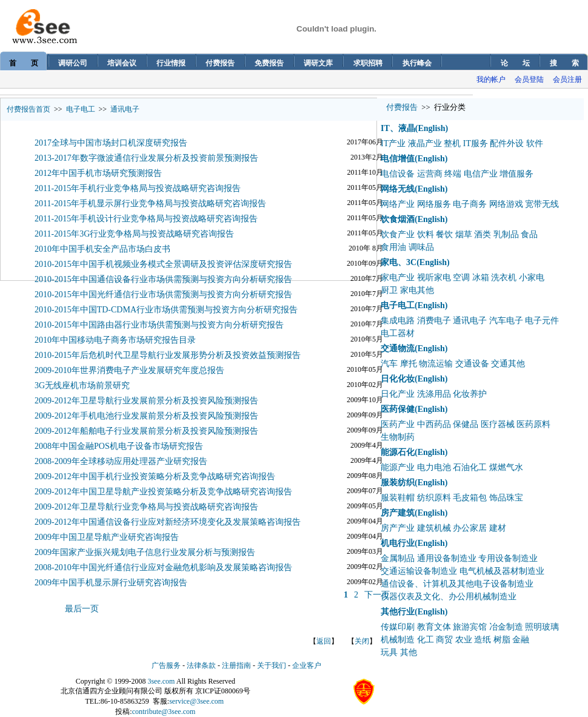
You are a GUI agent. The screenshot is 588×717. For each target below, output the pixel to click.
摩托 (409, 364)
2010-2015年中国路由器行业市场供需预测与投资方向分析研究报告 (159, 325)
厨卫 (389, 290)
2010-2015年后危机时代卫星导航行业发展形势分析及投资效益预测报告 (168, 355)
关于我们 (272, 665)
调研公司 (73, 63)
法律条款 (201, 665)
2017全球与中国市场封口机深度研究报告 (111, 143)
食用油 (393, 247)
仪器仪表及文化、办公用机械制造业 (449, 597)
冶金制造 (506, 627)
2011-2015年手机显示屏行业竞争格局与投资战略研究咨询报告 (150, 204)
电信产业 (481, 174)
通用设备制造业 (447, 558)
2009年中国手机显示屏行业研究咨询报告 (111, 583)
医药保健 (398, 409)
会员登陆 (529, 79)
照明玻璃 (542, 627)
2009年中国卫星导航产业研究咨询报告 (107, 537)
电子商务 (470, 204)
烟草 (464, 234)
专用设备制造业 (508, 558)
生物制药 (398, 437)
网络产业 (398, 204)
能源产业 (398, 467)
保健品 (466, 424)
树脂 (502, 640)
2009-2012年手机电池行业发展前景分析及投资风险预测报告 (146, 416)
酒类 (483, 234)
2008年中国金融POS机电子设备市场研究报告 (119, 446)
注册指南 (236, 665)
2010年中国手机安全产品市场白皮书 (102, 249)
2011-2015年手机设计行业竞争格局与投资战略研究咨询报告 (146, 219)
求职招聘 (368, 63)
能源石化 (398, 452)
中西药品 (434, 424)
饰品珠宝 (506, 498)
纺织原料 (434, 498)
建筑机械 (434, 528)
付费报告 (220, 63)
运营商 (430, 174)
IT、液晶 (398, 128)
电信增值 (398, 159)
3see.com (161, 681)
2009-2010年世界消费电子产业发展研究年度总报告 (129, 370)
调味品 (421, 247)
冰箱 (481, 278)
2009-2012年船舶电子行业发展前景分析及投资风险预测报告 (146, 431)
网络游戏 (506, 204)
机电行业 (398, 543)
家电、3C (399, 262)
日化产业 (398, 394)
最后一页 (82, 609)
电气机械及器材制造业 (502, 571)
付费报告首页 (28, 109)
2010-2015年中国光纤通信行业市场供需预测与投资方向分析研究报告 (163, 295)
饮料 (426, 234)
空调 (461, 278)
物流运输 (436, 364)
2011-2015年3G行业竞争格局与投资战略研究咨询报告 (134, 234)
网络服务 (434, 204)
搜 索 (564, 63)
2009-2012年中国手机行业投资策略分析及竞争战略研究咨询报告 (155, 476)
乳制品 (506, 234)
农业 (464, 640)
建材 (498, 528)
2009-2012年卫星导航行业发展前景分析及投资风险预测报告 (146, 401)
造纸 (483, 640)
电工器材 (398, 333)
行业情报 (171, 63)
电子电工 (81, 109)
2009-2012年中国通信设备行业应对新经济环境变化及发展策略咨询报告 (168, 522)
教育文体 (434, 627)
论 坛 (515, 63)
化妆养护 (470, 394)
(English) (432, 128)
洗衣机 (504, 278)
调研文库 (318, 63)
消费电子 (434, 321)
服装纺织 (398, 483)
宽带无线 (542, 204)
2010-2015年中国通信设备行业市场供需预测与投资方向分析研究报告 (163, 279)
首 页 (24, 63)
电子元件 (542, 321)
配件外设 (507, 143)
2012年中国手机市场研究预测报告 (98, 173)
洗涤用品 (434, 394)
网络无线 (398, 189)
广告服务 (166, 665)
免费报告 (269, 63)
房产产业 (398, 528)
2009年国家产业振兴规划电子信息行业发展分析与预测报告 (145, 552)
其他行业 (398, 612)
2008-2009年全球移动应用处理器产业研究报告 (121, 461)
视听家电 (434, 278)
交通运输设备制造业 (419, 571)
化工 (426, 640)
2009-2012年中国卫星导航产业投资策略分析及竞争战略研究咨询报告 (163, 492)
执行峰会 (417, 63)
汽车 (389, 364)
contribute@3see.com (164, 712)
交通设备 (472, 364)
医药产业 (398, 424)
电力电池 (434, 467)
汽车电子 (506, 321)
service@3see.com (196, 701)
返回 (324, 641)
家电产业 (398, 278)
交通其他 (508, 364)
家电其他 (417, 290)
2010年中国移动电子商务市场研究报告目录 (115, 340)
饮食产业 (398, 234)
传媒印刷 (398, 627)
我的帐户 (491, 79)
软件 (535, 143)
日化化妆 (398, 379)
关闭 (362, 641)
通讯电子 (125, 109)
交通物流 (398, 348)
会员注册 (567, 79)
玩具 (389, 652)
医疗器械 (498, 424)
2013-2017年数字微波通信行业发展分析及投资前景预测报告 (146, 158)
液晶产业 (425, 143)
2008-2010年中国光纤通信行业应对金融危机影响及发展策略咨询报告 (163, 567)
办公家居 (470, 528)
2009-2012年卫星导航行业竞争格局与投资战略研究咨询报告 (146, 507)
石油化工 (470, 467)
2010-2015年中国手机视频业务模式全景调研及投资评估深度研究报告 (163, 264)
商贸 (444, 640)
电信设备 (398, 174)
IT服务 (476, 143)
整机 (452, 143)
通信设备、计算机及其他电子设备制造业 (457, 584)
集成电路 (398, 321)
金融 (521, 640)
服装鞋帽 (398, 498)
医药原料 (533, 424)
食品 (529, 234)
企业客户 (307, 665)
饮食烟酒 (398, 219)
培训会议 (122, 63)
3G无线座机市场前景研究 (82, 385)
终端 (453, 174)
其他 (409, 652)
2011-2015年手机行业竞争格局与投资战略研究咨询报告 (138, 188)
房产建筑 (398, 513)
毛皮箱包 (470, 498)
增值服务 (516, 174)
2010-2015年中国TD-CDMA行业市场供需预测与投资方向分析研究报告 (166, 310)
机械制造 (398, 640)
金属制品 (398, 558)
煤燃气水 (506, 467)
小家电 (532, 278)
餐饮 (444, 234)
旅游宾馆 (470, 627)
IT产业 (393, 143)
